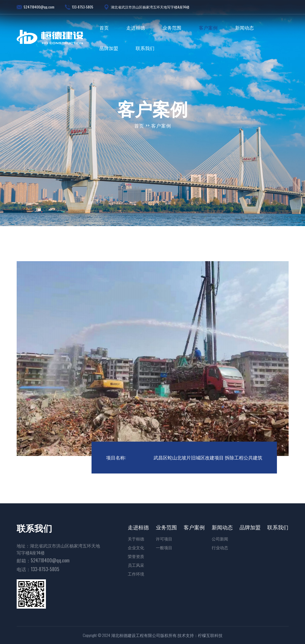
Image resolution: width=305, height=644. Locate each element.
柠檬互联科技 (210, 635)
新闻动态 (244, 27)
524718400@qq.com (36, 7)
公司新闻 (220, 539)
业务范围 (172, 27)
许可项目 (164, 539)
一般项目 (164, 547)
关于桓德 (136, 539)
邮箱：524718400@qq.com (43, 560)
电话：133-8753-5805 (38, 569)
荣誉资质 (136, 556)
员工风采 (136, 565)
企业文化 (136, 547)
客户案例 (208, 27)
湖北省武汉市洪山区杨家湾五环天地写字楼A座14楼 (147, 7)
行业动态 (220, 547)
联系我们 (145, 48)
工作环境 (136, 574)
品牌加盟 (109, 48)
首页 (104, 27)
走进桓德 (136, 27)
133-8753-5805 (79, 7)
